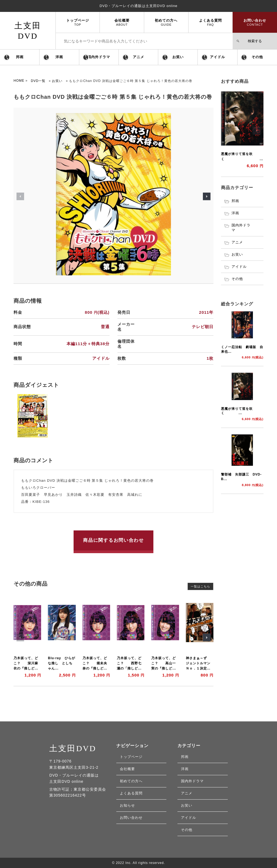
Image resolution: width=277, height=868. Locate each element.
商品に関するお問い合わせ (113, 540)
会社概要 (122, 22)
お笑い (178, 57)
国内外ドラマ (99, 57)
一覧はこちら (200, 586)
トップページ (78, 22)
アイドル (217, 57)
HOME (19, 81)
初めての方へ (166, 22)
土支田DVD (73, 748)
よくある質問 (211, 22)
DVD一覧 (38, 81)
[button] (207, 196)
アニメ (138, 57)
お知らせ (127, 805)
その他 (257, 57)
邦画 (20, 57)
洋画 (59, 57)
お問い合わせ (255, 22)
